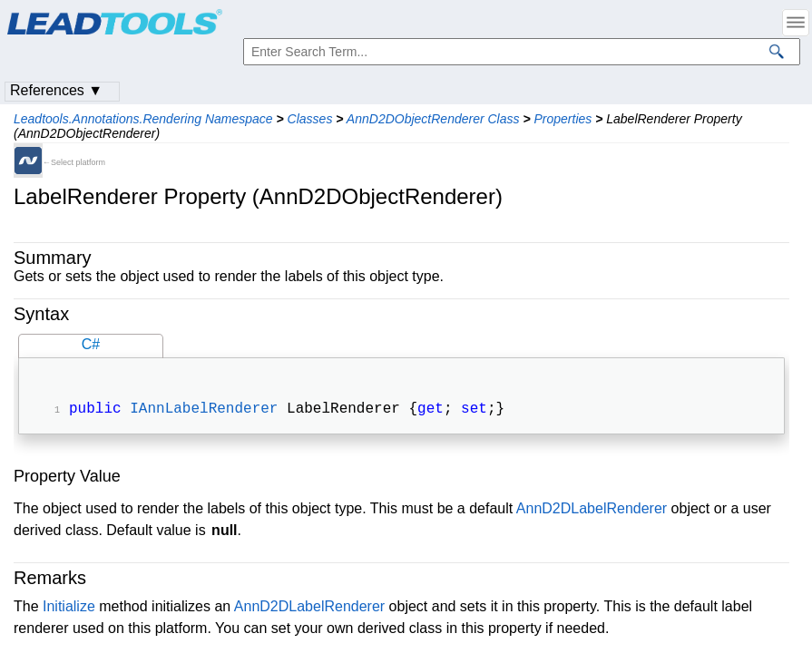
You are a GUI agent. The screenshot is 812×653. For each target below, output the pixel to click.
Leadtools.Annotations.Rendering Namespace (143, 119)
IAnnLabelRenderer (204, 411)
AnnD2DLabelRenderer (592, 510)
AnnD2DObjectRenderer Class (433, 119)
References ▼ (56, 90)
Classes (310, 119)
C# (91, 344)
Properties (563, 119)
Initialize (69, 608)
